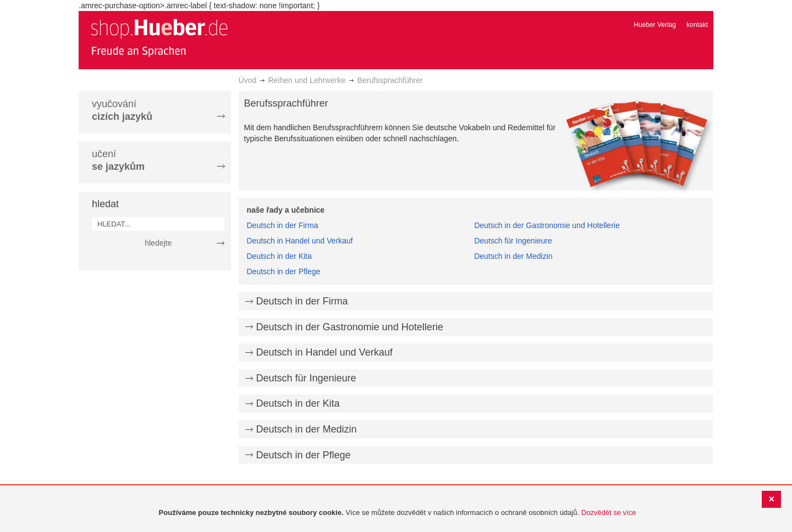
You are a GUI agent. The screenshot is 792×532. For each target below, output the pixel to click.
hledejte (158, 243)
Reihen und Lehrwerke (307, 80)
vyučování (122, 110)
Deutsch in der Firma (283, 225)
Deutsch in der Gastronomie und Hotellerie (547, 225)
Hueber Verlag (655, 25)
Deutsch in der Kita (279, 256)
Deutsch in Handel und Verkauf (300, 241)
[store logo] (159, 37)
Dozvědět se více (609, 512)
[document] (397, 513)
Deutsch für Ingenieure (513, 241)
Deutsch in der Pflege (284, 271)
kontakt (697, 25)
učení (118, 160)
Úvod (248, 80)
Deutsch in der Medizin (513, 256)
